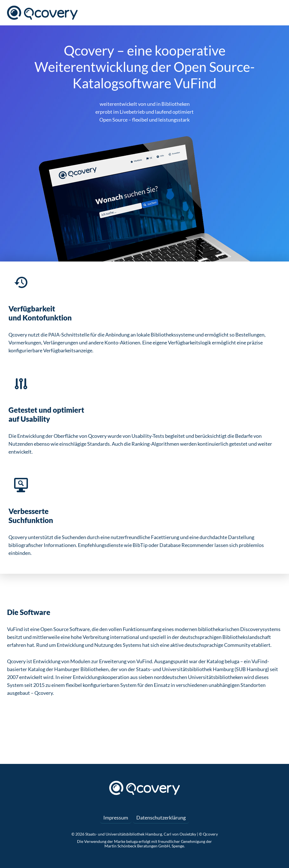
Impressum (116, 818)
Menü (278, 13)
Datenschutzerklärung (161, 818)
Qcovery (42, 13)
